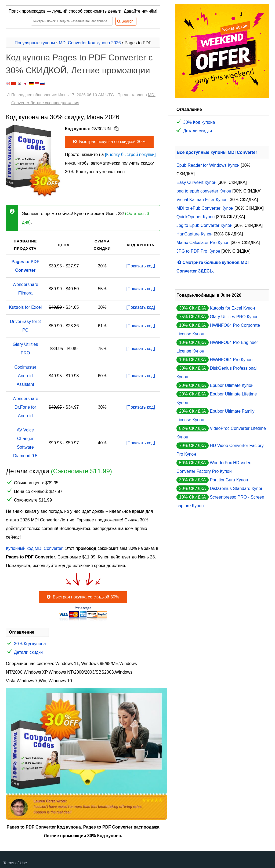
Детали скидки (28, 652)
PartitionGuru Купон (229, 480)
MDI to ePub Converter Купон (205, 208)
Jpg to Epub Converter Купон (204, 225)
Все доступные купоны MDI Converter (217, 152)
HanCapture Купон (194, 234)
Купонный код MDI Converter (34, 548)
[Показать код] (140, 266)
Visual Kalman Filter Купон (202, 200)
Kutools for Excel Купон (232, 308)
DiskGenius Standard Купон (236, 489)
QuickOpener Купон (196, 217)
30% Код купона (30, 644)
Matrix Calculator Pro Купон (203, 243)
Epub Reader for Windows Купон (208, 165)
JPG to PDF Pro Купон (198, 251)
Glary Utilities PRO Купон (234, 317)
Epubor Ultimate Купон (232, 385)
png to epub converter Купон (204, 191)
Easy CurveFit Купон (196, 182)
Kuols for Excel (25, 307)
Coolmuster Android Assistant (25, 376)
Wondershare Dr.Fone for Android (25, 407)
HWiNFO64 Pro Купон (231, 360)
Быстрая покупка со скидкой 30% (109, 142)
